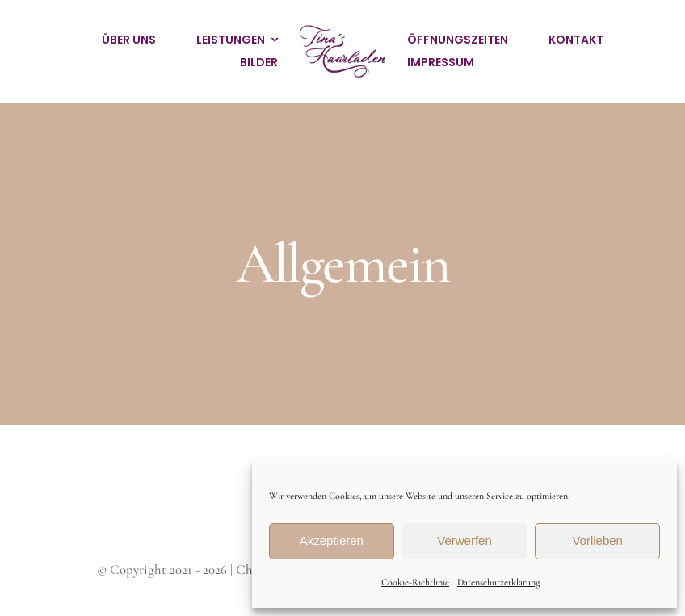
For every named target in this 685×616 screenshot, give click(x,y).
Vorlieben (597, 541)
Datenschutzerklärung (498, 582)
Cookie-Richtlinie (415, 582)
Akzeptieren (332, 541)
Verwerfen (464, 541)
